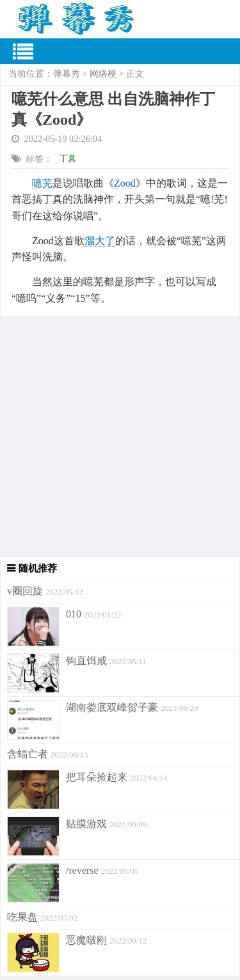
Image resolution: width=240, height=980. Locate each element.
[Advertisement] (120, 436)
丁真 (68, 158)
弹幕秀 (67, 74)
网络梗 (103, 74)
